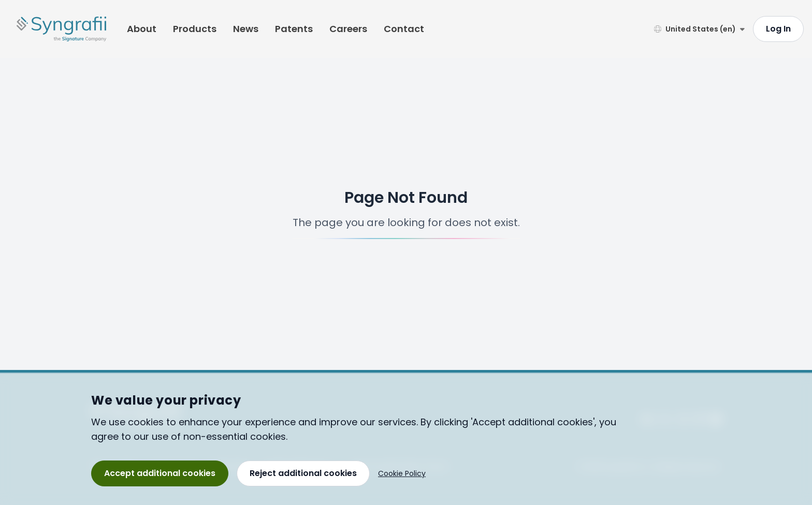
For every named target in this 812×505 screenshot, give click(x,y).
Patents (294, 29)
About (142, 29)
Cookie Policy (402, 473)
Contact (404, 29)
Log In (778, 29)
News (246, 29)
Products (195, 29)
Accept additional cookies (160, 473)
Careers (348, 29)
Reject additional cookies (303, 473)
